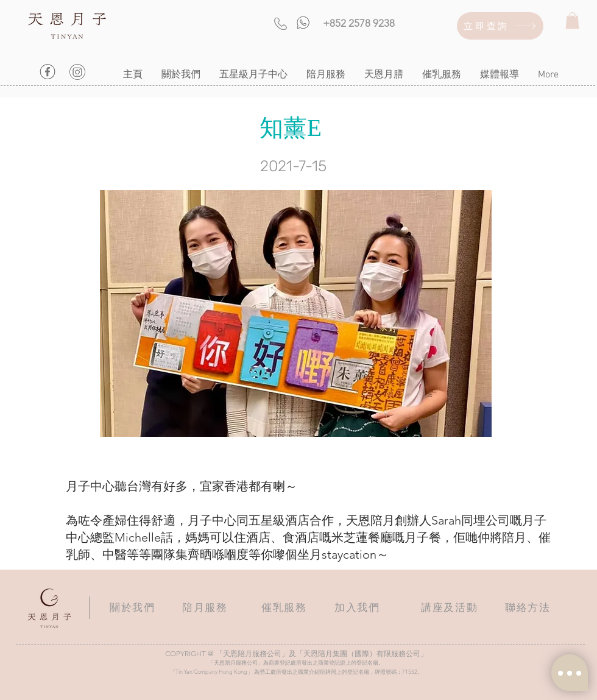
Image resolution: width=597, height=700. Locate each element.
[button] (572, 20)
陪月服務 (205, 607)
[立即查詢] (500, 26)
